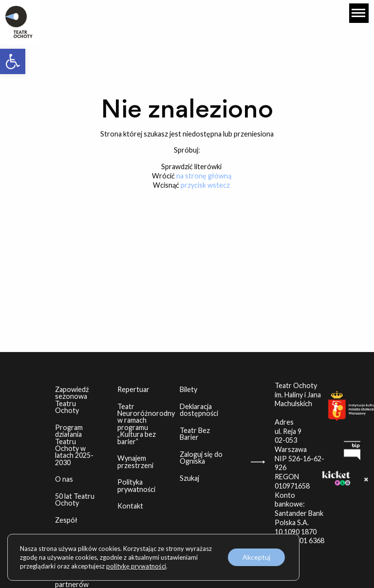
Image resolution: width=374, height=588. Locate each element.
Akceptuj (256, 557)
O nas (64, 479)
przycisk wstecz (205, 185)
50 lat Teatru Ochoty (75, 500)
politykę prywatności (136, 566)
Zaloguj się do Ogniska (206, 458)
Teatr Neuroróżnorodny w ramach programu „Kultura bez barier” (144, 424)
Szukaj (189, 478)
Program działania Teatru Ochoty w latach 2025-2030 (74, 445)
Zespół (66, 520)
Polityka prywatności (136, 485)
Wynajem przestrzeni (135, 461)
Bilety (188, 389)
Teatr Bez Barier (195, 434)
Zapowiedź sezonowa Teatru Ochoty (72, 400)
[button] (13, 61)
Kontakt (130, 506)
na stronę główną (204, 176)
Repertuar (133, 389)
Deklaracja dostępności (199, 410)
